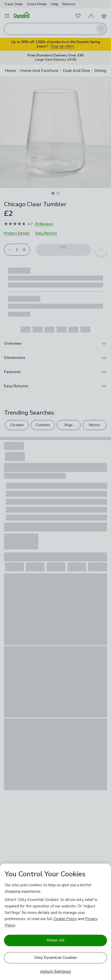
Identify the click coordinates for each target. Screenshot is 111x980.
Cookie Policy (65, 919)
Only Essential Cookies (56, 958)
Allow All (55, 940)
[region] (55, 922)
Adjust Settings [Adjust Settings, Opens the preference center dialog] (55, 972)
